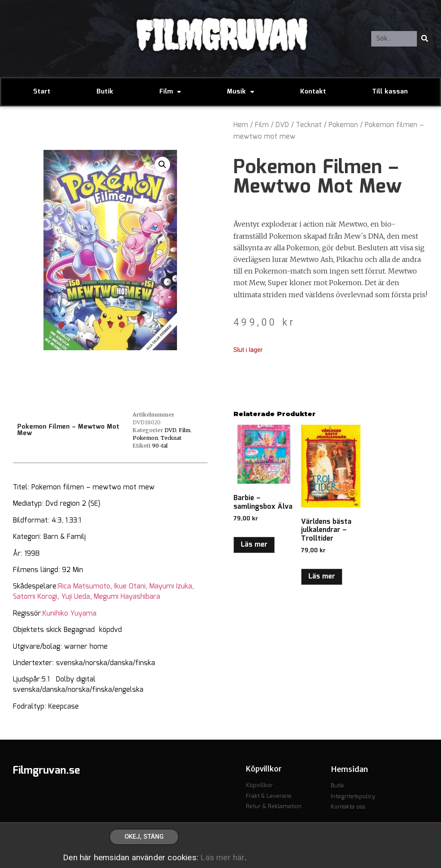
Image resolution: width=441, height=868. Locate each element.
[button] (162, 165)
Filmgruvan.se (47, 771)
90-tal (160, 446)
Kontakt (313, 92)
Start (42, 92)
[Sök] (425, 39)
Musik (241, 92)
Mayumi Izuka (171, 586)
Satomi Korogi (35, 597)
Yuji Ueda (76, 597)
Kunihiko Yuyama (70, 614)
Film (170, 92)
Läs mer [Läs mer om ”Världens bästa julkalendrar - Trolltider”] (322, 577)
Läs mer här (222, 861)
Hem (241, 125)
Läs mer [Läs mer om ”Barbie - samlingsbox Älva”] (254, 545)
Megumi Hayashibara (127, 597)
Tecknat (309, 125)
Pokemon (343, 125)
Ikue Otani (130, 586)
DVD (282, 125)
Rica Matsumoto (84, 586)
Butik (105, 92)
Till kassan (390, 92)
